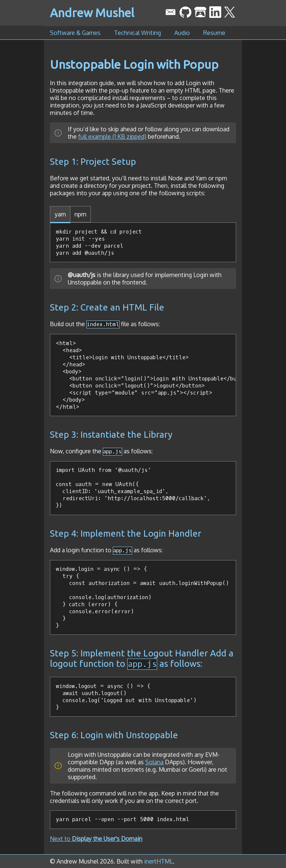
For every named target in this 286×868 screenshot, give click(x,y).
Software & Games (75, 33)
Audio (182, 33)
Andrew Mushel (92, 13)
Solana (154, 762)
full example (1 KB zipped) (112, 136)
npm (80, 214)
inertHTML (158, 861)
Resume (214, 33)
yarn (60, 214)
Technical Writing (137, 33)
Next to (96, 839)
